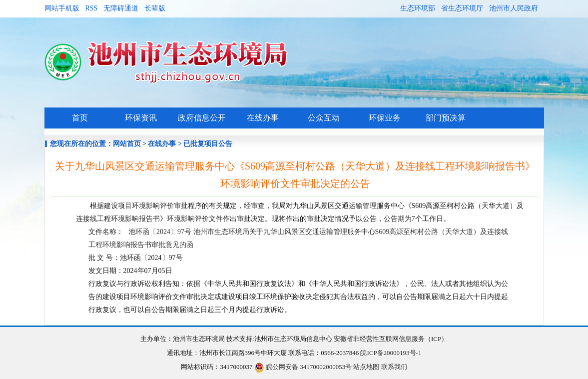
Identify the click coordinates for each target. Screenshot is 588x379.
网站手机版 (62, 8)
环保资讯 (141, 118)
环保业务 (385, 118)
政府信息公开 (202, 118)
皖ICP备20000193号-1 (391, 353)
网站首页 (127, 144)
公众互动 (324, 118)
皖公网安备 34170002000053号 (303, 367)
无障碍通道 (121, 8)
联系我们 (394, 367)
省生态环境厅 (462, 8)
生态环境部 (418, 8)
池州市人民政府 (514, 8)
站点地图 (366, 367)
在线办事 (263, 118)
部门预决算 (446, 118)
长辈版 (155, 8)
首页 (80, 118)
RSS (92, 8)
